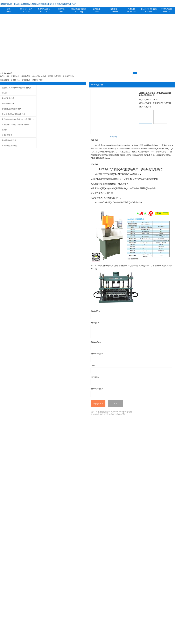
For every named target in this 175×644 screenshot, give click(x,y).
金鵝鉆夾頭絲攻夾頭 (10, 146)
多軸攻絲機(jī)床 (8, 104)
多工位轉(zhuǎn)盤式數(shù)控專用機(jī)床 (18, 119)
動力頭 (4, 130)
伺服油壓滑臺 (7, 135)
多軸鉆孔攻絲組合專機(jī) (12, 109)
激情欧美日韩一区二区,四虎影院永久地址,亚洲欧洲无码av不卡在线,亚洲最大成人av (38, 4)
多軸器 (4, 93)
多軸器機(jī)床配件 (9, 140)
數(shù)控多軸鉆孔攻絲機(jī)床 (13, 114)
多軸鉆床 (133, 169)
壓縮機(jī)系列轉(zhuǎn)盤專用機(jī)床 (16, 88)
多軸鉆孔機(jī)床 (8, 98)
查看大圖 (113, 137)
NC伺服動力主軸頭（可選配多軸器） (16, 125)
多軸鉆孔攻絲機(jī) (151, 169)
